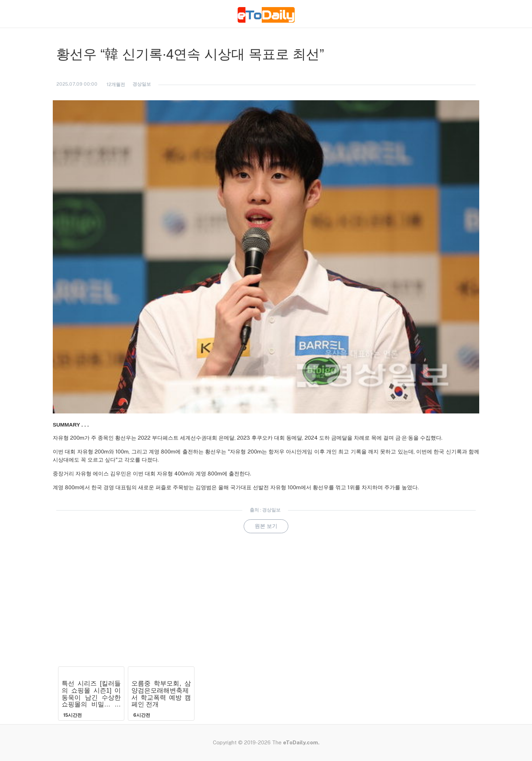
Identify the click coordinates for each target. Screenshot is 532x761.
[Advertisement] (266, 610)
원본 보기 (266, 526)
